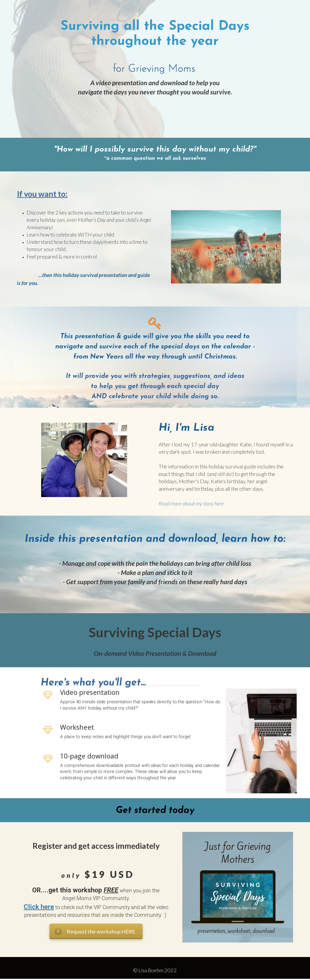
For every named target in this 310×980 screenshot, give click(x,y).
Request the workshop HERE (95, 931)
